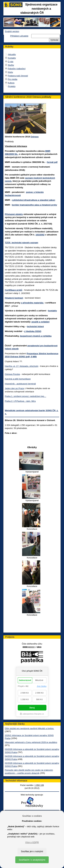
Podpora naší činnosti (18, 76)
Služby (11, 65)
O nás (11, 62)
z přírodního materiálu (32, 303)
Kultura (11, 83)
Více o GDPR (32, 842)
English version (12, 31)
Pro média (12, 79)
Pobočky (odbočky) (17, 69)
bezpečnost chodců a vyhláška (36, 336)
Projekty (12, 86)
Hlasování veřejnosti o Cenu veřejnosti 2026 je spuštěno (31, 742)
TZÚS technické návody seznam (22, 243)
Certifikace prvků (14, 290)
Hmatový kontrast (14, 298)
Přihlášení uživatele (19, 36)
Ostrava (34, 137)
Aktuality (12, 54)
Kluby (10, 72)
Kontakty (12, 58)
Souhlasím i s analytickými (32, 860)
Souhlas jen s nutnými (32, 851)
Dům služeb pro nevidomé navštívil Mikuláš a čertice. (30, 728)
